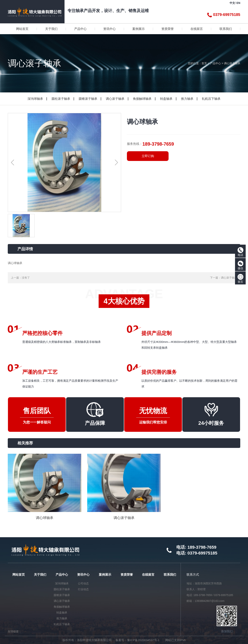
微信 (240, 265)
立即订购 (148, 156)
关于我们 (40, 575)
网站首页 (19, 575)
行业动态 (83, 589)
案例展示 (105, 575)
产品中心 (215, 63)
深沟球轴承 (35, 99)
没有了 (26, 278)
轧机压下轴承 (211, 99)
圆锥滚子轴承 (88, 99)
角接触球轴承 (142, 99)
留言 (240, 279)
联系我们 (170, 575)
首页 (204, 63)
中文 (232, 3)
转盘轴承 (166, 99)
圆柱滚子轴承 (61, 99)
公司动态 (83, 583)
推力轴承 (187, 99)
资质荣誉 (127, 575)
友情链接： (15, 631)
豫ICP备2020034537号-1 (143, 640)
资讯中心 (83, 575)
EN (238, 3)
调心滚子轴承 (232, 63)
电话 (240, 252)
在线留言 (148, 575)
